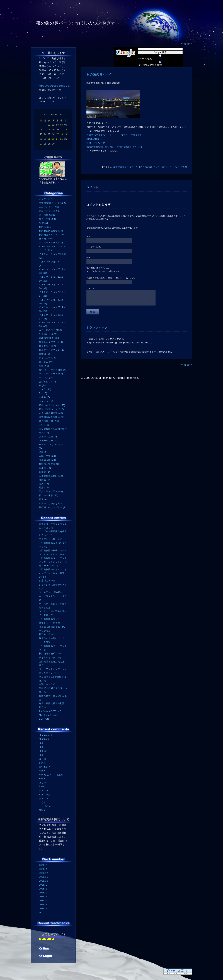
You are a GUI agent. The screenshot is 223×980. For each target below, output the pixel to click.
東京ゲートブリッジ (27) (52, 350)
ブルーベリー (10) (49, 441)
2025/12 (43, 873)
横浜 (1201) (45, 227)
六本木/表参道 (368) (50, 338)
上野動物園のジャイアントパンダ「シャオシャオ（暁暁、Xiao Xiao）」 (53, 562)
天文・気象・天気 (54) (51, 492)
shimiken (44, 739)
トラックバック (97, 327)
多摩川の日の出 (47, 581)
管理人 (43, 810)
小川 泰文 (45, 795)
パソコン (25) (46, 378)
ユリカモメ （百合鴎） (51, 592)
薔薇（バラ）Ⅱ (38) (50, 211)
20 (41, 139)
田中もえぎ (45, 767)
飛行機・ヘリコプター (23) (53, 507)
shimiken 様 (46, 735)
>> (61, 115)
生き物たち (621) (48, 334)
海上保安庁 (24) (48, 460)
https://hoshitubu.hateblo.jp (54, 86)
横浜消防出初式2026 (50, 654)
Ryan (42, 786)
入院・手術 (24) (48, 456)
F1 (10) (43, 393)
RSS (44, 949)
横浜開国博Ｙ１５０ (124, 167)
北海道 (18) (45, 480)
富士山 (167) (46, 354)
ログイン (46, 956)
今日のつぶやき (144, 167)
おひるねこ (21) (48, 382)
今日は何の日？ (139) (50, 330)
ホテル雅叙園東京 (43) (51, 413)
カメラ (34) (45, 389)
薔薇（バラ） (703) (49, 207)
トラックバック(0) (177, 167)
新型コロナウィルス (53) (52, 405)
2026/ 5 (43, 865)
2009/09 (53, 115)
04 (61, 125)
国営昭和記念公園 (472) (52, 417)
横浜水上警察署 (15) (50, 464)
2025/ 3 (43, 909)
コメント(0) (159, 167)
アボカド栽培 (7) (48, 437)
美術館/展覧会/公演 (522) (52, 203)
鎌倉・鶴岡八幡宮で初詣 (52, 703)
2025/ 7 (43, 893)
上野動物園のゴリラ (49, 619)
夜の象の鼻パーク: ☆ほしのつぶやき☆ (76, 23)
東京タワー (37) (48, 346)
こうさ (43, 802)
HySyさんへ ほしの (51, 775)
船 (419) (43, 223)
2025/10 (43, 881)
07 (45, 130)
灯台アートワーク (96, 143)
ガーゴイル (45, 806)
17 (57, 134)
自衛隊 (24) (45, 472)
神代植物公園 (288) (49, 421)
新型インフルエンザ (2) (51, 409)
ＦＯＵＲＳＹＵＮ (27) (51, 243)
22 (49, 139)
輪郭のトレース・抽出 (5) (53, 370)
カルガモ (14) (46, 468)
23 (53, 139)
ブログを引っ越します (51, 539)
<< (46, 115)
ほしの (43, 759)
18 (61, 134)
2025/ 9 (43, 885)
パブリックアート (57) (51, 374)
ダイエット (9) (47, 401)
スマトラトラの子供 (49, 623)
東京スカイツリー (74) (51, 342)
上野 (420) (45, 425)
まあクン (44, 790)
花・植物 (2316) (48, 215)
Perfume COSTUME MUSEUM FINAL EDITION (50, 715)
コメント (93, 187)
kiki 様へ (44, 751)
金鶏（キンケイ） (48, 684)
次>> (189, 44)
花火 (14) (44, 484)
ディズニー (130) (48, 358)
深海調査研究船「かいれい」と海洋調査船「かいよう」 (116, 147)
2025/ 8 (43, 889)
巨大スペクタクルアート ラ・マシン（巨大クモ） (114, 135)
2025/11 (43, 877)
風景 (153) (45, 488)
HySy (42, 771)
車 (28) (43, 385)
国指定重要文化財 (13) (51, 476)
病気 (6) (43, 499)
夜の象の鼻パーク (99, 74)
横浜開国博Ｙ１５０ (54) (52, 235)
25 (61, 139)
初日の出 (44, 707)
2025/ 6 (43, 897)
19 (66, 134)
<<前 (184, 44)
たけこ (43, 763)
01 (49, 125)
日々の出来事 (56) (49, 495)
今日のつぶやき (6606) (51, 504)
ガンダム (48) (46, 362)
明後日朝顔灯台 (95, 139)
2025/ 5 (43, 901)
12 (66, 130)
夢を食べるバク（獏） (51, 658)
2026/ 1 (43, 869)
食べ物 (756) (46, 239)
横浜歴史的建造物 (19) (51, 231)
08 (49, 130)
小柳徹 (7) (44, 397)
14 (45, 134)
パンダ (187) (46, 199)
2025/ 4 (43, 905)
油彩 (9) (43, 452)
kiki (41, 743)
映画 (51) (44, 366)
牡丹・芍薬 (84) (48, 219)
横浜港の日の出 (47, 634)
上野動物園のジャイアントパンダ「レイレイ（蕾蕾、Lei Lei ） (53, 573)
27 (41, 144)
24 (57, 139)
